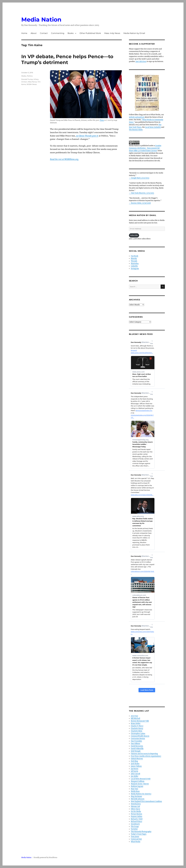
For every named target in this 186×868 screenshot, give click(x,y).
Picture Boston (136, 814)
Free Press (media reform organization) (146, 756)
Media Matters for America (141, 794)
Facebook (135, 256)
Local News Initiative (153, 127)
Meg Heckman (136, 796)
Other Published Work (90, 33)
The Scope (135, 827)
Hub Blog (134, 761)
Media (24, 76)
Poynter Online (137, 816)
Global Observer (137, 759)
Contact (44, 33)
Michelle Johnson (138, 799)
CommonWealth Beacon (140, 736)
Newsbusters (136, 804)
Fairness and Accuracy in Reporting (144, 754)
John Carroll (135, 774)
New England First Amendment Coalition (146, 801)
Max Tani (134, 789)
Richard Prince (136, 821)
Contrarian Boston (138, 739)
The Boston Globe (136, 130)
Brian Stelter (136, 723)
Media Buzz (135, 791)
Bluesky (134, 259)
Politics (30, 76)
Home (24, 33)
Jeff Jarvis (135, 771)
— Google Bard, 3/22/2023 (139, 178)
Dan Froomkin (136, 741)
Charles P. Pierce (137, 726)
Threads (134, 261)
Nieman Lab (135, 806)
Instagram (135, 269)
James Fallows (136, 766)
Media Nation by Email (134, 33)
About (34, 33)
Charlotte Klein (137, 731)
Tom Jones (135, 837)
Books (71, 33)
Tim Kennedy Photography (141, 832)
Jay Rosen (135, 769)
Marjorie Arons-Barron (140, 784)
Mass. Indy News (112, 33)
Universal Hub (136, 839)
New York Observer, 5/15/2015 (143, 193)
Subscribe (134, 235)
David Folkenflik (137, 749)
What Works (136, 842)
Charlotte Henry (137, 728)
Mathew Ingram (137, 786)
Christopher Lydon (138, 734)
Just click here (141, 61)
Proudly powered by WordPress (45, 858)
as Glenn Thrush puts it (87, 136)
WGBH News (32, 84)
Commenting (58, 33)
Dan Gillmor (136, 744)
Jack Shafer (135, 764)
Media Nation (41, 20)
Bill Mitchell (135, 718)
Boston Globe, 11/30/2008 (141, 203)
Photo (102, 120)
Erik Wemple (136, 751)
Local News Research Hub (141, 779)
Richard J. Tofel (137, 819)
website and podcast (137, 117)
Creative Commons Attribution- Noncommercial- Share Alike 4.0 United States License (145, 148)
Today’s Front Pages (139, 834)
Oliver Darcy (135, 809)
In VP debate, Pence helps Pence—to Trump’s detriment (67, 59)
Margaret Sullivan (138, 781)
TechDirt (134, 829)
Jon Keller (135, 776)
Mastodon (135, 264)
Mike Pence (32, 82)
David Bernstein (137, 746)
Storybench (135, 824)
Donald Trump (27, 79)
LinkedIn (134, 266)
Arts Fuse (134, 716)
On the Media (136, 811)
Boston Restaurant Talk (140, 721)
